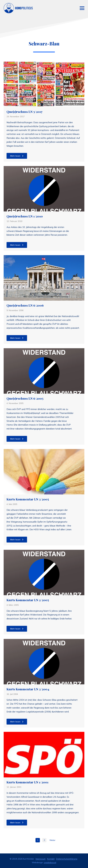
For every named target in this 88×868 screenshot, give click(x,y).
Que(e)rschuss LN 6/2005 (25, 398)
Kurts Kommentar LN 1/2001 (27, 782)
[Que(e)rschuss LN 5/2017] (44, 84)
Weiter (52, 840)
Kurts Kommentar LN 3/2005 (28, 499)
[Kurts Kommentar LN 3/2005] (44, 472)
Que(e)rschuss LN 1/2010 (25, 216)
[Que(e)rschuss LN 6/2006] (44, 278)
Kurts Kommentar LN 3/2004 (28, 689)
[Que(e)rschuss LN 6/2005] (44, 371)
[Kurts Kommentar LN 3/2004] (44, 662)
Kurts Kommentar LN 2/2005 (28, 600)
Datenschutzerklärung (67, 859)
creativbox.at (50, 862)
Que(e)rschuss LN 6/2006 (25, 305)
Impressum (41, 859)
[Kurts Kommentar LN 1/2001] (44, 755)
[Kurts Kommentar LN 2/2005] (44, 573)
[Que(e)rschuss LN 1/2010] (44, 189)
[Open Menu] (82, 8)
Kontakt (51, 859)
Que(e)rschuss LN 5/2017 (24, 112)
